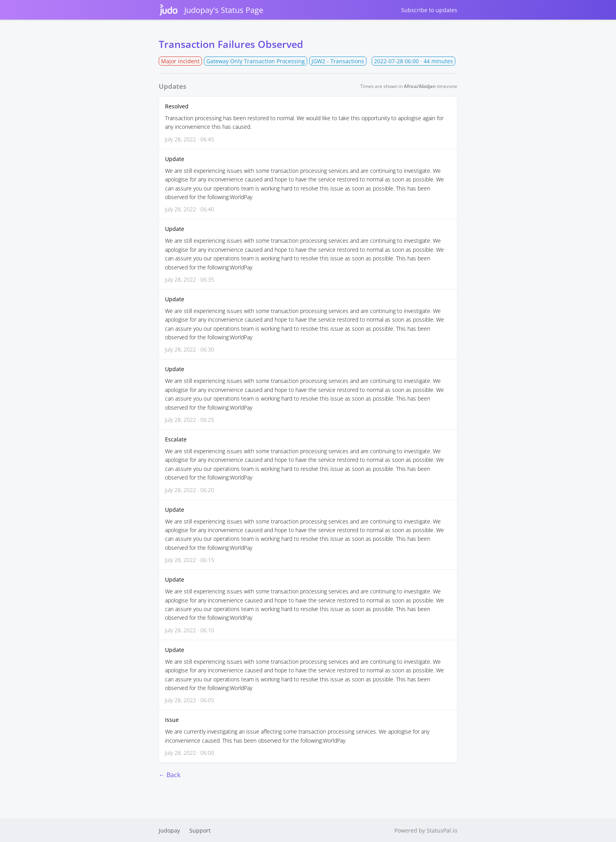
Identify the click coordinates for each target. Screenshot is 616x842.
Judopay (169, 830)
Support (200, 830)
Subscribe (429, 10)
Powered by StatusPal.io (426, 830)
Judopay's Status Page (211, 10)
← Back (170, 775)
